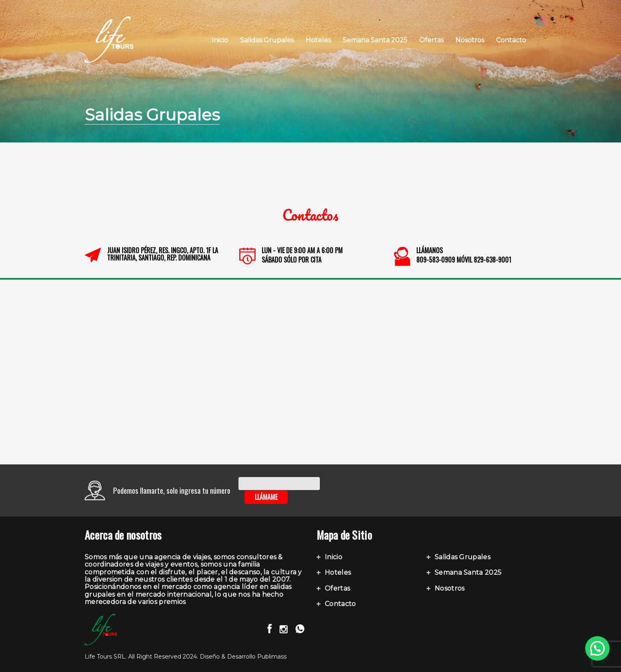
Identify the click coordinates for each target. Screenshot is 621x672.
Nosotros (470, 40)
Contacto (511, 40)
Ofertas (431, 40)
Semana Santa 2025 (375, 40)
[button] (597, 648)
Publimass (272, 657)
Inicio (220, 40)
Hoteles (318, 40)
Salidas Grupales (267, 40)
